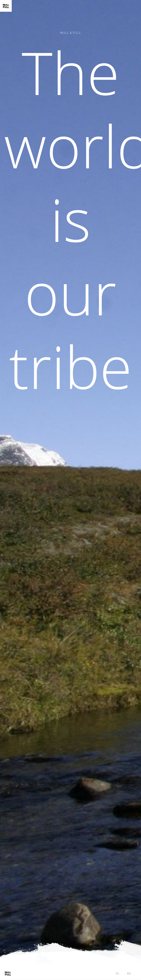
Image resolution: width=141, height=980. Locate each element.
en (129, 973)
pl (118, 973)
